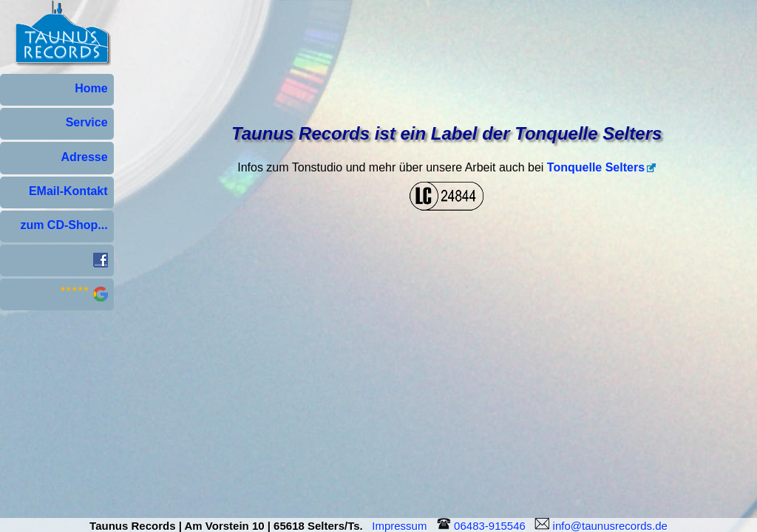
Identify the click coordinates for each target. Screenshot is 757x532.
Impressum (403, 526)
